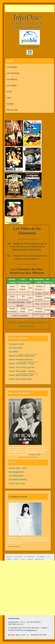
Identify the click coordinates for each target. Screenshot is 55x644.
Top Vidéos (14, 352)
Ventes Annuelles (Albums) (21, 360)
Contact (10, 104)
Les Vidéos (12, 85)
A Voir (9, 92)
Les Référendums (16, 476)
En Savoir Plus (35, 455)
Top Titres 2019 (15, 348)
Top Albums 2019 (16, 344)
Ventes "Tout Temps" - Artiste (21, 363)
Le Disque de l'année (18, 496)
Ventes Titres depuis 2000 (20, 379)
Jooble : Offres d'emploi (30, 47)
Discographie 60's (16, 472)
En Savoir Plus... (14, 546)
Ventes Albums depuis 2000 (21, 375)
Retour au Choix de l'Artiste (21, 322)
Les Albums (12, 79)
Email (30, 52)
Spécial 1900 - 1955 (18, 468)
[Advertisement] (30, 8)
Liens (9, 98)
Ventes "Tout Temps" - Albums (22, 371)
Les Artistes (12, 67)
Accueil (10, 61)
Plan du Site (12, 110)
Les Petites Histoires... (19, 480)
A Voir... (16, 559)
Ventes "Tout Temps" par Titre (22, 367)
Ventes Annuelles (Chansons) (22, 356)
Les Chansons (13, 73)
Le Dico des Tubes (17, 483)
